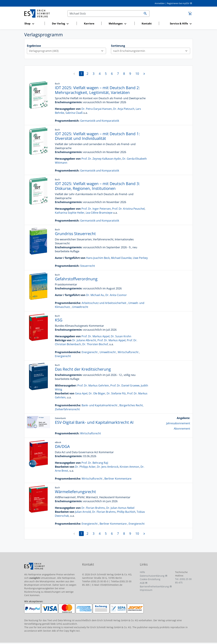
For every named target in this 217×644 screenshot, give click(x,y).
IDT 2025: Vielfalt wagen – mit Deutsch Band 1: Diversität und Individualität (97, 136)
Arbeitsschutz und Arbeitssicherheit (104, 303)
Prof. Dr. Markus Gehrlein (93, 385)
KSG (59, 320)
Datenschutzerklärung (152, 576)
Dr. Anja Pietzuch (124, 109)
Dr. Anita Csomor (116, 295)
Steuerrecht (88, 266)
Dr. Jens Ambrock (108, 467)
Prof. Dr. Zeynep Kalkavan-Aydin (101, 159)
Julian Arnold (83, 512)
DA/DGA (62, 446)
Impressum (146, 590)
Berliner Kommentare (118, 479)
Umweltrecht (80, 307)
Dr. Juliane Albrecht (84, 340)
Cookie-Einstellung (150, 579)
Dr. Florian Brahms (93, 508)
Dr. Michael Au (95, 295)
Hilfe (142, 572)
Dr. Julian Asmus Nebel (120, 508)
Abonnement (182, 429)
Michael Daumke (121, 258)
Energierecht (90, 352)
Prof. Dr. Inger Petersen (96, 209)
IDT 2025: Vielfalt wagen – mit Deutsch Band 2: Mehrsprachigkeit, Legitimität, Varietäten (97, 90)
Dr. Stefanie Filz (116, 393)
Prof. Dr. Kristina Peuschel (128, 209)
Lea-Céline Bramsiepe (99, 213)
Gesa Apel (81, 393)
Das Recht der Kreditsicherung (83, 369)
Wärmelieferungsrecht (75, 492)
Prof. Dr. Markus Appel (95, 336)
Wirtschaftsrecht (128, 352)
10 (137, 74)
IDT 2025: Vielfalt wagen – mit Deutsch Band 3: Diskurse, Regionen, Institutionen (97, 186)
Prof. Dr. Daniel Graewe (125, 385)
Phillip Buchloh (126, 512)
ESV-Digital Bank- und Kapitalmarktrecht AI (94, 422)
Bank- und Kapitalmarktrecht (100, 405)
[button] (33, 24)
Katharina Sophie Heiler (70, 213)
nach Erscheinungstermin (152, 51)
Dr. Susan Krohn (121, 336)
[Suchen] (104, 14)
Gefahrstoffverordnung (76, 279)
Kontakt (147, 23)
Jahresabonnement (178, 423)
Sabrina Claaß (74, 113)
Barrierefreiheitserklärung (154, 586)
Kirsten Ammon (129, 467)
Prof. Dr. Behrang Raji (95, 463)
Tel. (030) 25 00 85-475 (183, 581)
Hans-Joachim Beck (98, 258)
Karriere (89, 23)
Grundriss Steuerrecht (75, 234)
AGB (142, 583)
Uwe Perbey (140, 258)
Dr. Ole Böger (97, 393)
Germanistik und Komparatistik (100, 121)
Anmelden (160, 3)
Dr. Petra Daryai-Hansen (97, 109)
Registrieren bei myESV (178, 3)
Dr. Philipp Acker (85, 467)
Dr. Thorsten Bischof (95, 344)
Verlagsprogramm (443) (67, 51)
